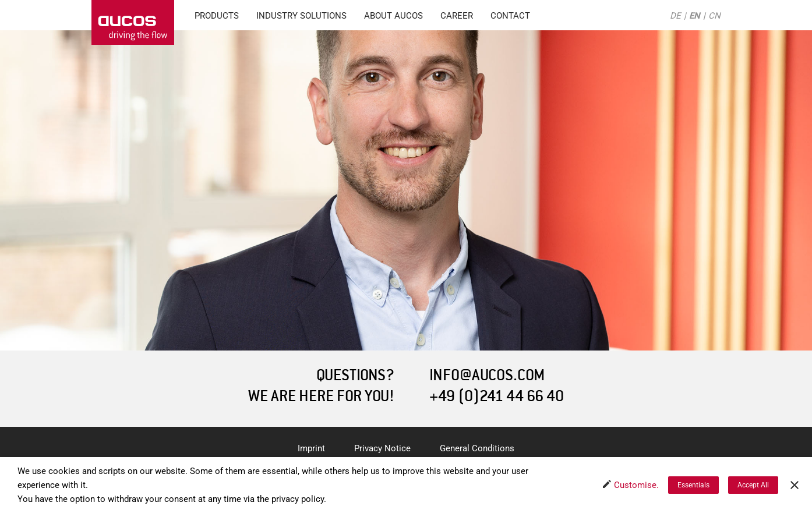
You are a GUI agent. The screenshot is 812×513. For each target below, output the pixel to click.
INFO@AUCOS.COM (487, 375)
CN (714, 16)
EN (695, 16)
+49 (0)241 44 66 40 (497, 396)
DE (675, 16)
